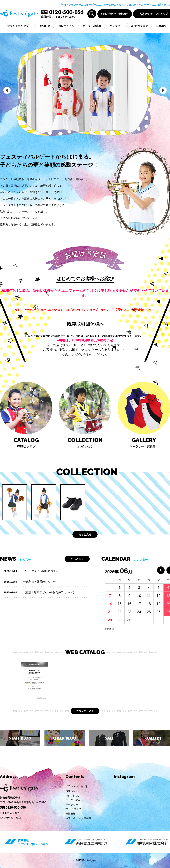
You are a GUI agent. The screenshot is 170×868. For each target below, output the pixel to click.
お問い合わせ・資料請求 (115, 14)
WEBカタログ (139, 26)
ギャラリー (116, 26)
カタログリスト (85, 711)
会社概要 (161, 26)
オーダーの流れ (92, 26)
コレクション (66, 26)
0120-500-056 (16, 808)
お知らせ (45, 26)
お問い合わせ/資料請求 (78, 818)
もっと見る (85, 534)
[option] (85, 90)
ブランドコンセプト (19, 26)
